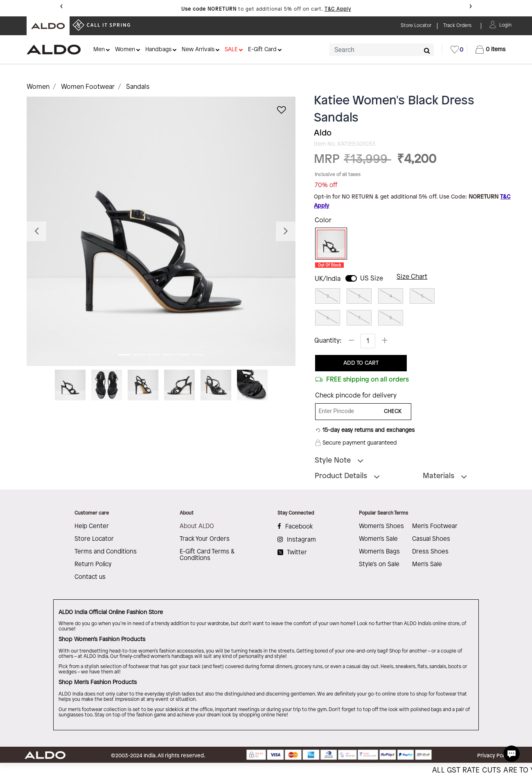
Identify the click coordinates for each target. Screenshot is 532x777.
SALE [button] (231, 50)
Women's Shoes (381, 526)
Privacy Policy (494, 756)
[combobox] (382, 50)
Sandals (138, 87)
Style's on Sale (379, 565)
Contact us (90, 577)
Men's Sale (427, 565)
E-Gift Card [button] (262, 50)
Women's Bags (379, 552)
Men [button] (99, 50)
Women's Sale (378, 539)
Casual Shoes (431, 539)
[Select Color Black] (328, 244)
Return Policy (93, 565)
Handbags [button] (158, 50)
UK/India (328, 279)
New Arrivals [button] (198, 50)
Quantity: (328, 341)
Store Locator (94, 539)
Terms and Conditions (106, 552)
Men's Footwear (435, 526)
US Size (372, 279)
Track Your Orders (205, 539)
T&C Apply (338, 9)
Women (38, 87)
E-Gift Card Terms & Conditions (207, 555)
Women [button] (125, 50)
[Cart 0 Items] (490, 50)
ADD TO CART (361, 363)
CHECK (393, 412)
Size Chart (412, 277)
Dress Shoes (430, 552)
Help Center (92, 526)
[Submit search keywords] (427, 50)
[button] (505, 24)
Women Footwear (88, 87)
